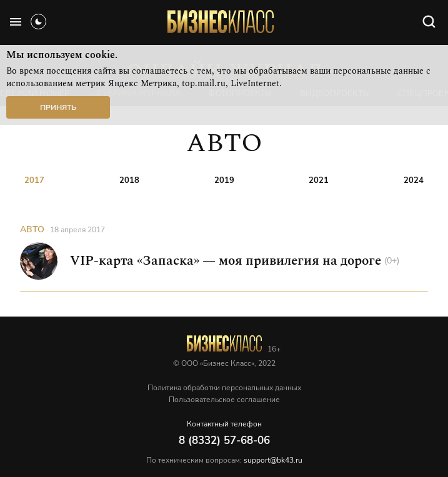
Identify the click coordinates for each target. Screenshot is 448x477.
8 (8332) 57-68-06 (224, 440)
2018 (129, 180)
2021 (319, 180)
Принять (58, 107)
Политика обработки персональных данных (224, 388)
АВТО (32, 229)
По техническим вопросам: (224, 460)
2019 (224, 180)
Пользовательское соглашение (224, 400)
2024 (414, 180)
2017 (34, 180)
